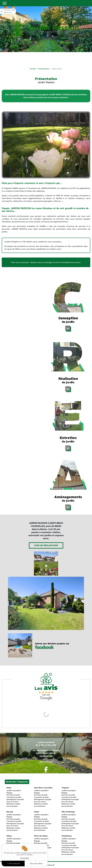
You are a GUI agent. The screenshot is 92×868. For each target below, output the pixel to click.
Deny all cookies (36, 864)
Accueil (33, 69)
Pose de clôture (12, 779)
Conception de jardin (14, 774)
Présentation (44, 69)
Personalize (25, 858)
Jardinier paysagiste (14, 768)
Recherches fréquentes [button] (17, 759)
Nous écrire (46, 739)
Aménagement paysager (15, 777)
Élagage (9, 770)
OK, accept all (13, 864)
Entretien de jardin (13, 772)
